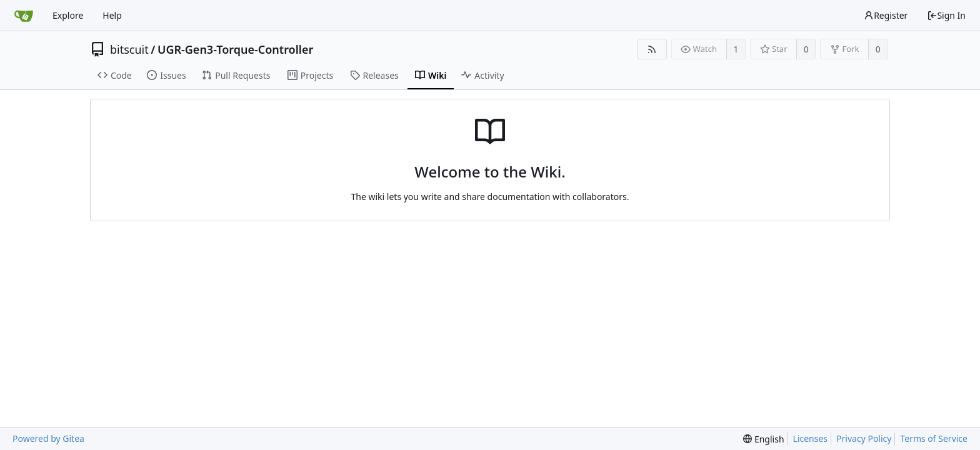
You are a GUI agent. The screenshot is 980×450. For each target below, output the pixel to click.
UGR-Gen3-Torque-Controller (235, 49)
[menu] (763, 439)
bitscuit (129, 49)
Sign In (946, 15)
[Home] (24, 16)
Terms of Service (934, 438)
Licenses (811, 438)
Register (886, 15)
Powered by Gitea (48, 438)
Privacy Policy (864, 438)
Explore (68, 15)
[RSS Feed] (652, 49)
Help (112, 15)
